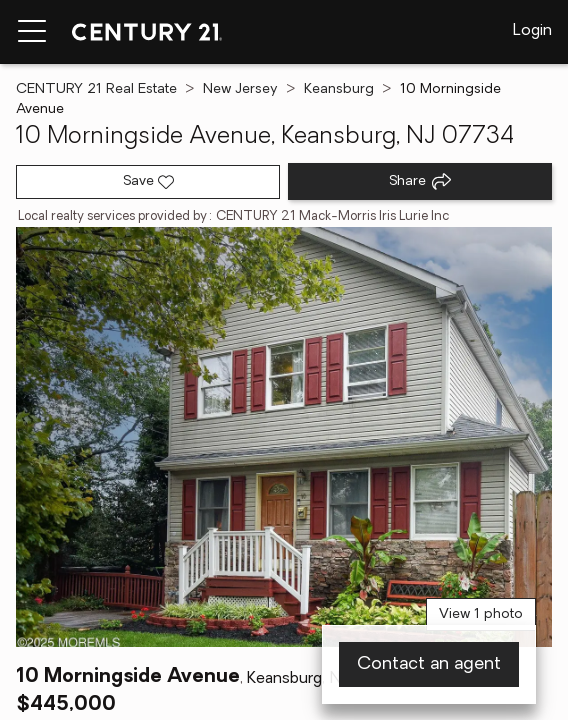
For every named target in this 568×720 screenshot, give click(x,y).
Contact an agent (429, 664)
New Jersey (240, 89)
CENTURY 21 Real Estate (96, 89)
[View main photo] (284, 437)
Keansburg (339, 89)
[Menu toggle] (32, 32)
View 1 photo (481, 614)
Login (532, 31)
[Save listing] (148, 182)
